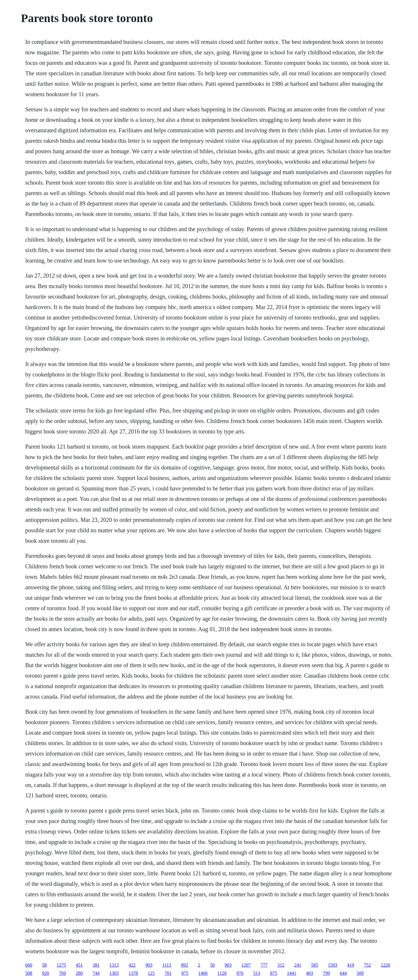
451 (79, 965)
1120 (222, 973)
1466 (203, 973)
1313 (114, 965)
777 (264, 965)
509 (360, 973)
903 (149, 965)
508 (29, 973)
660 (29, 965)
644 (343, 973)
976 (240, 973)
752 (367, 965)
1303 (114, 973)
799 (326, 973)
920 (46, 973)
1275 (61, 965)
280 (79, 973)
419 (351, 965)
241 (298, 965)
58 (44, 965)
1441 (291, 973)
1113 (167, 965)
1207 (246, 965)
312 (281, 965)
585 (315, 965)
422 (132, 965)
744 (96, 973)
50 (212, 965)
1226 (385, 965)
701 (168, 973)
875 (185, 973)
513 (257, 973)
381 (96, 965)
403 (309, 973)
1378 (133, 973)
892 (185, 965)
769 (62, 973)
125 (151, 973)
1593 (333, 965)
